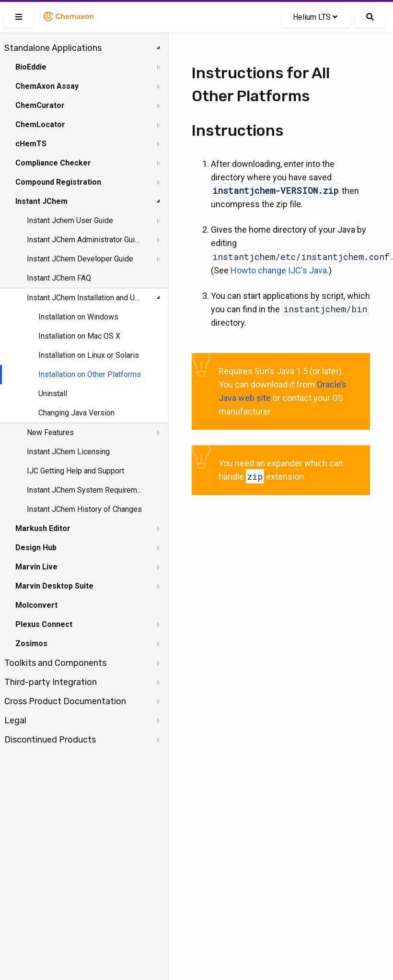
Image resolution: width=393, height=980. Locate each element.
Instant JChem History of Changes (84, 509)
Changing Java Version (76, 413)
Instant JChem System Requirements (85, 490)
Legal (15, 720)
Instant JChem (41, 201)
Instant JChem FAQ (59, 278)
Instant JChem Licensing (68, 452)
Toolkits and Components (55, 663)
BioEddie (31, 67)
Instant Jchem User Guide (70, 220)
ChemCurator (40, 105)
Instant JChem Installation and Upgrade (85, 298)
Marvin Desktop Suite (54, 586)
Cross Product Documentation (65, 701)
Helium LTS (315, 17)
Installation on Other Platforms (90, 374)
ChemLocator (40, 124)
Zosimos (31, 643)
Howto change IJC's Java (279, 270)
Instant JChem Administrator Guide (85, 240)
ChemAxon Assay (47, 86)
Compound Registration (58, 182)
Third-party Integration (51, 682)
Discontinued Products (50, 740)
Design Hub (36, 548)
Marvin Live (36, 567)
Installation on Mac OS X (79, 336)
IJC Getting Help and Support (75, 471)
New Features (50, 432)
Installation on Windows (78, 317)
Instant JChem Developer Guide (80, 259)
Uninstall (53, 394)
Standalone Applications (53, 48)
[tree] (84, 394)
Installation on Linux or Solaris (89, 355)
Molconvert (36, 605)
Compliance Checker (53, 163)
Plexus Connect (44, 624)
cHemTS (31, 144)
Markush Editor (43, 528)
